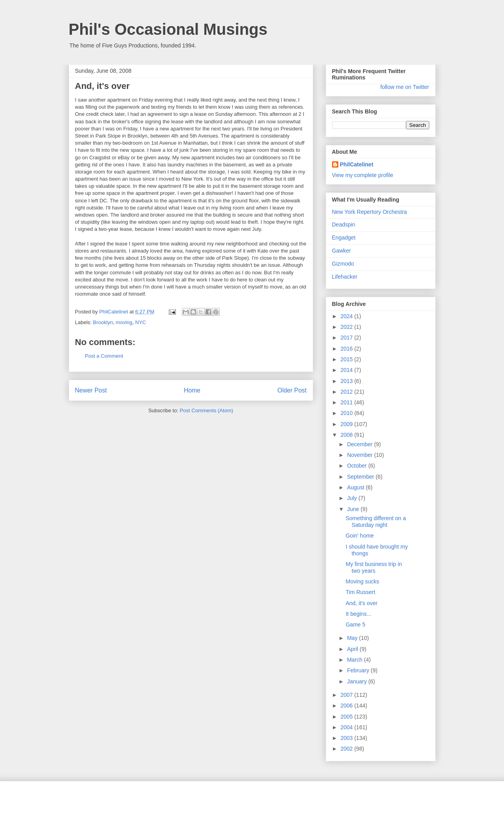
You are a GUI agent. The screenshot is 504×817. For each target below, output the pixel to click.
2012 (347, 392)
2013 (347, 381)
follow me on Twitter (405, 87)
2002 (347, 749)
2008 (347, 435)
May (353, 638)
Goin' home (360, 536)
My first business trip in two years (374, 567)
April (353, 649)
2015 (347, 359)
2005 (347, 717)
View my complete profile (363, 175)
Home (192, 390)
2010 (347, 413)
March (356, 660)
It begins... (358, 614)
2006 (347, 706)
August (356, 487)
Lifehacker (345, 277)
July (353, 498)
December (361, 444)
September (361, 477)
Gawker (342, 251)
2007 (347, 695)
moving (124, 322)
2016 (347, 349)
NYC (141, 322)
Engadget (344, 238)
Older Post (292, 390)
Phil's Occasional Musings (168, 29)
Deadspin (344, 225)
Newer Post (91, 390)
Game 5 (355, 625)
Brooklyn (103, 322)
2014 (347, 370)
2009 (347, 424)
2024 (347, 316)
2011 (347, 402)
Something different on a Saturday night (376, 522)
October (358, 466)
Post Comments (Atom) (207, 410)
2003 (347, 738)
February (359, 670)
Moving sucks (362, 581)
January (358, 681)
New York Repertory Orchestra (370, 212)
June (354, 509)
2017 (347, 338)
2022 (347, 327)
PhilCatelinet (357, 164)
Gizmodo (343, 264)
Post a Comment (104, 356)
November (361, 455)
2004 (347, 727)
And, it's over (361, 603)
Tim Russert (360, 592)
